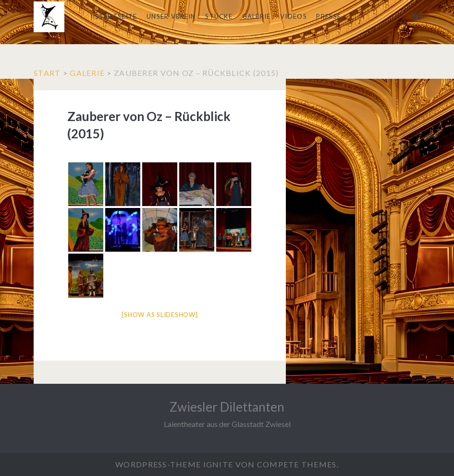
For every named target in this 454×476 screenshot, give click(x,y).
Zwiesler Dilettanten (227, 407)
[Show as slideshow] (160, 315)
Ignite (218, 464)
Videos (294, 16)
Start (47, 73)
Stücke (219, 16)
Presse (329, 16)
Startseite (116, 16)
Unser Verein (171, 16)
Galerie (257, 16)
